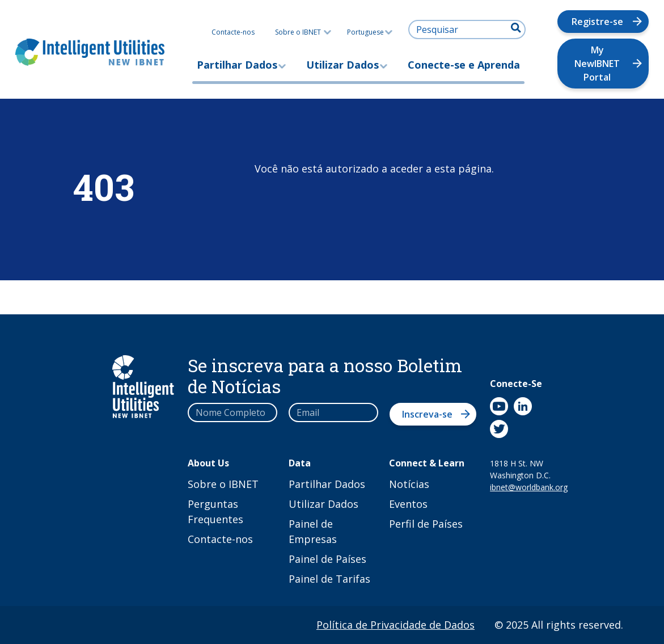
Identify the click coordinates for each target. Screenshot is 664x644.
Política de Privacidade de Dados (396, 625)
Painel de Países (327, 559)
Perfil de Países (426, 524)
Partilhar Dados (237, 65)
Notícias (409, 484)
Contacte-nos (233, 32)
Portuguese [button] (370, 32)
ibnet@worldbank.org (521, 487)
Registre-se (597, 22)
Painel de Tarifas (329, 579)
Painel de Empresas (313, 531)
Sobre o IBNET (298, 32)
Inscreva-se (427, 414)
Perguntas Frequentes (215, 512)
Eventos (408, 504)
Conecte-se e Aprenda (464, 65)
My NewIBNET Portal (597, 64)
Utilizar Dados (342, 65)
